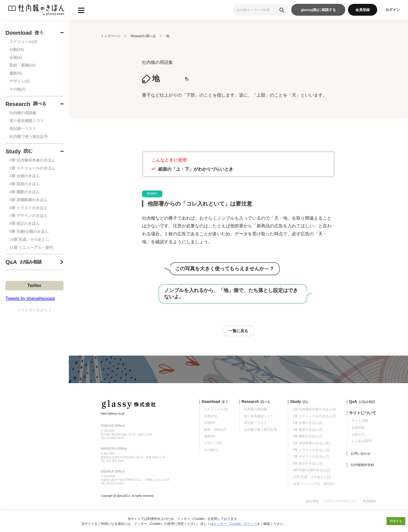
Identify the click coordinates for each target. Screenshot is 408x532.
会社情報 (312, 501)
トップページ (111, 36)
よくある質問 (361, 441)
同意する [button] (396, 521)
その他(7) (17, 89)
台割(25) (17, 50)
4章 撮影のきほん (25, 192)
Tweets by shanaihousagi (30, 298)
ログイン (393, 10)
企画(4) (16, 58)
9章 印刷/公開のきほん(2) (311, 470)
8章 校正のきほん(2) (308, 463)
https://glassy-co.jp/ (113, 414)
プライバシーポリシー (341, 501)
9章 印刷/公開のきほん (29, 231)
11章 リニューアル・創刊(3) (313, 484)
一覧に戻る (238, 331)
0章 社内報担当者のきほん (32, 160)
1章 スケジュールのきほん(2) (314, 416)
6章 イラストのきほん (28, 208)
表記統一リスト (23, 129)
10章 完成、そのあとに (29, 239)
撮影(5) (16, 73)
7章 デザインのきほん (28, 215)
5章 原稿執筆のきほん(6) (311, 443)
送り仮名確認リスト (27, 121)
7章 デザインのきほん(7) (311, 457)
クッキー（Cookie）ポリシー (235, 524)
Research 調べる (143, 36)
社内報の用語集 (23, 113)
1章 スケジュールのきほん (32, 168)
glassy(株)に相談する (318, 10)
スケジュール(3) (23, 42)
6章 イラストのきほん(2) (311, 450)
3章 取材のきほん (25, 184)
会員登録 (363, 10)
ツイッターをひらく (34, 310)
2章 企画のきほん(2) (308, 423)
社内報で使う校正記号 (29, 137)
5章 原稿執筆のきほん (28, 200)
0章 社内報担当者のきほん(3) (314, 409)
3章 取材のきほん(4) (308, 430)
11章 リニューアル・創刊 (31, 247)
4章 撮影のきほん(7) (308, 436)
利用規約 (369, 501)
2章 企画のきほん (25, 176)
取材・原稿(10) (22, 65)
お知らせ (358, 434)
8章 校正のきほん (25, 223)
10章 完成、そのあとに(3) (312, 477)
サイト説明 (360, 421)
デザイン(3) (19, 81)
